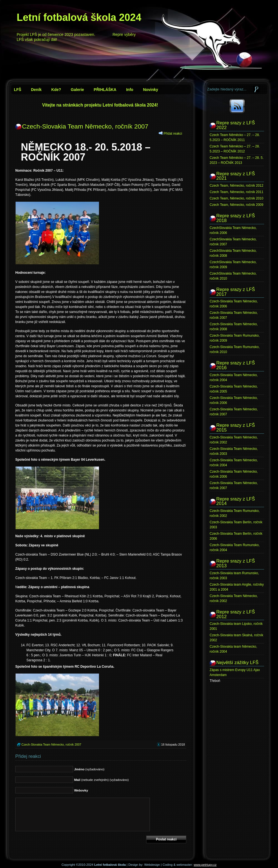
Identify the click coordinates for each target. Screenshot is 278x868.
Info (130, 90)
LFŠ (18, 90)
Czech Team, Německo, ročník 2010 (236, 198)
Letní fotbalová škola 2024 (79, 17)
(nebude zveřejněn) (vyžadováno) (101, 780)
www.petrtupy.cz (205, 865)
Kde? (56, 90)
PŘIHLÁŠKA (105, 90)
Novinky (150, 90)
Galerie (77, 90)
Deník (36, 90)
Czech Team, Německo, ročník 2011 (236, 192)
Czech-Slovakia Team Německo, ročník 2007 (85, 126)
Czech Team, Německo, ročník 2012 (236, 186)
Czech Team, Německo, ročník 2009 (236, 205)
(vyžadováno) (89, 769)
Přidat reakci (173, 134)
